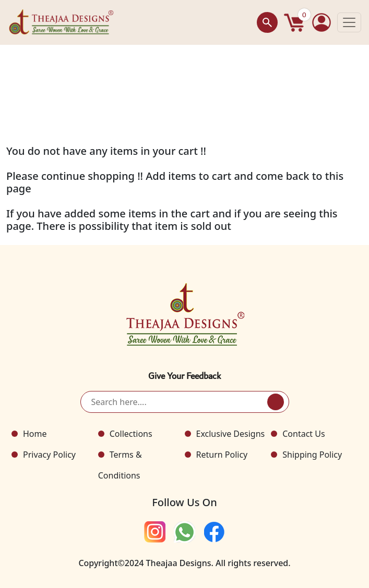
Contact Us (303, 434)
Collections (131, 434)
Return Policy (222, 455)
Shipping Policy (312, 455)
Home (35, 434)
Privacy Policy (49, 455)
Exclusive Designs (231, 434)
